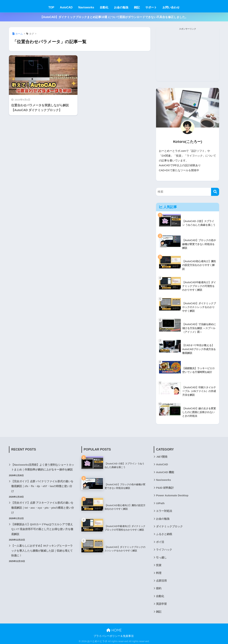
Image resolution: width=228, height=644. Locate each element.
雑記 (137, 7)
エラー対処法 (164, 510)
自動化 (104, 7)
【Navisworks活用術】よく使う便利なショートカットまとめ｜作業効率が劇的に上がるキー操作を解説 (43, 467)
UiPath (160, 503)
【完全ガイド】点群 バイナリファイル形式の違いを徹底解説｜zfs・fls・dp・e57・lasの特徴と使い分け (42, 486)
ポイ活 (160, 541)
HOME (114, 629)
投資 (159, 564)
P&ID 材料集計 (165, 487)
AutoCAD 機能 (165, 472)
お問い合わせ (171, 7)
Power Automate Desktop (172, 495)
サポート (151, 7)
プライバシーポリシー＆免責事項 (114, 635)
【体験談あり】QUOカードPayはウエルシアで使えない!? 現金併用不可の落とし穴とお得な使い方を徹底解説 (42, 528)
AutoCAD (66, 7)
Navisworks (86, 7)
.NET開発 (162, 456)
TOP (51, 7)
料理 (159, 572)
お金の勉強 (121, 7)
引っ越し (161, 557)
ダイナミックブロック (169, 526)
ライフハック (164, 549)
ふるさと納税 (164, 533)
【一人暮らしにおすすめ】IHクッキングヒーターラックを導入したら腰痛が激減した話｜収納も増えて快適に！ (42, 550)
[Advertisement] (188, 56)
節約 (159, 587)
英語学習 (161, 603)
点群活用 (161, 580)
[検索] (215, 192)
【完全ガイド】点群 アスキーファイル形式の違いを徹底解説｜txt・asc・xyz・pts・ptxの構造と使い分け (43, 507)
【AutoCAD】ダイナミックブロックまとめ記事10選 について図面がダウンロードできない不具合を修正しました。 (114, 17)
